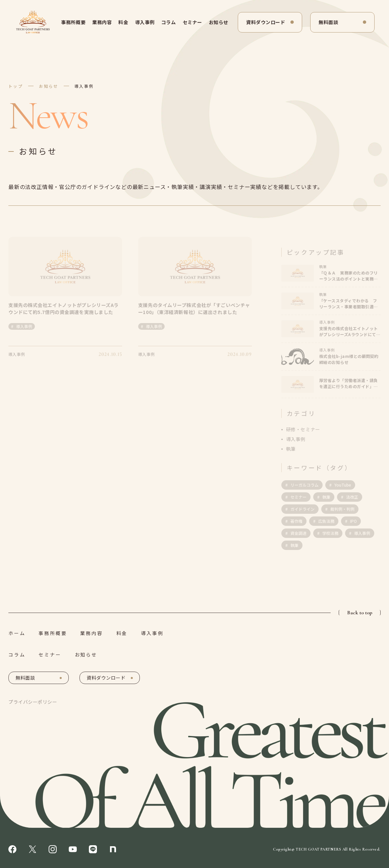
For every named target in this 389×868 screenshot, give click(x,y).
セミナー (192, 22)
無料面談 (328, 22)
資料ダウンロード (266, 22)
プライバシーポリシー (33, 702)
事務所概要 (73, 22)
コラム (169, 22)
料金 (123, 22)
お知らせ (219, 22)
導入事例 (145, 22)
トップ (16, 86)
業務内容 (102, 22)
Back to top (360, 613)
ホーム (17, 633)
